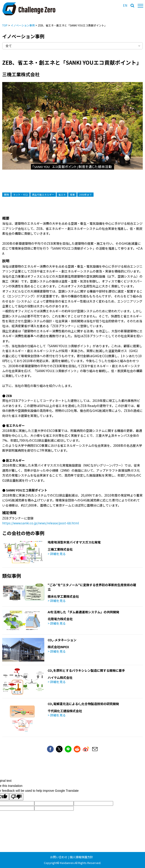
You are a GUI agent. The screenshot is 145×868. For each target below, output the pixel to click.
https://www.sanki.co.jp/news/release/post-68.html (41, 523)
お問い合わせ (59, 857)
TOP (5, 25)
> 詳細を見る (57, 554)
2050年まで (85, 194)
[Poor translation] (16, 797)
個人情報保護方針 (81, 857)
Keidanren (67, 863)
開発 (6, 194)
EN (125, 5)
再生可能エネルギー (43, 194)
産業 (72, 194)
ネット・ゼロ (20, 194)
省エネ (62, 194)
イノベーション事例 (23, 25)
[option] (72, 130)
